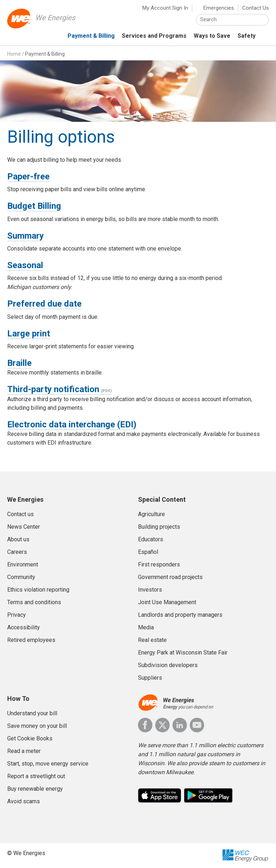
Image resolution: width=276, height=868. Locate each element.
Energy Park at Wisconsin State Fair (183, 653)
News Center (24, 527)
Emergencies (219, 8)
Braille (19, 363)
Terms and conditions (34, 602)
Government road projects (170, 577)
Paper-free (28, 176)
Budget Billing (34, 206)
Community (21, 577)
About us (18, 539)
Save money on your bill (37, 726)
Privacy (17, 615)
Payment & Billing (45, 54)
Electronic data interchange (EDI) (72, 424)
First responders (159, 564)
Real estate (152, 640)
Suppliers (150, 678)
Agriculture (151, 514)
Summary (26, 236)
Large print (29, 334)
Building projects (159, 527)
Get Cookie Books (30, 738)
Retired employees (31, 640)
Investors (150, 590)
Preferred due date (44, 304)
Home (14, 54)
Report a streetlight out (36, 776)
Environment (23, 564)
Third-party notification (53, 389)
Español (148, 552)
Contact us (20, 514)
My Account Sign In (165, 8)
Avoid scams (24, 801)
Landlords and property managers (180, 615)
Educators (151, 539)
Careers (17, 552)
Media (146, 627)
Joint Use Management (167, 602)
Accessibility (24, 627)
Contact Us (256, 8)
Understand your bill (32, 713)
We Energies (55, 18)
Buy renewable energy (35, 789)
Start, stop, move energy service (48, 764)
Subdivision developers (168, 665)
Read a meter (24, 751)
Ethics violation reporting (38, 590)
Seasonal (25, 265)
